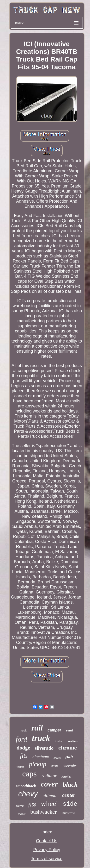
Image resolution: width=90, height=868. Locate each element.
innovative (68, 813)
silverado (44, 748)
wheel (49, 803)
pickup (37, 764)
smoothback (26, 786)
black (70, 784)
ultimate (50, 796)
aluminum (41, 757)
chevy (28, 794)
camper (54, 730)
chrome (68, 748)
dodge (23, 748)
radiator (49, 776)
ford (21, 739)
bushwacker (43, 812)
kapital (66, 776)
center (69, 795)
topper (20, 767)
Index (47, 832)
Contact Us (47, 841)
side (70, 804)
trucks (58, 741)
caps (29, 774)
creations (72, 741)
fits (24, 756)
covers (57, 758)
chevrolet (70, 766)
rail (37, 728)
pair (69, 757)
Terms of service (47, 859)
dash (54, 766)
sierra (20, 806)
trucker (22, 814)
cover (49, 784)
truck (41, 738)
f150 (32, 805)
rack (23, 730)
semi (69, 730)
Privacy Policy (47, 850)
